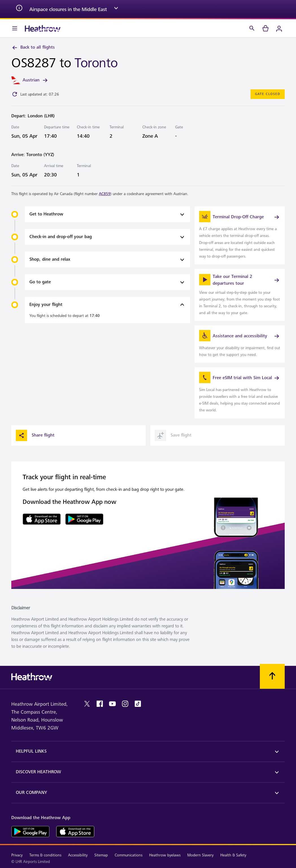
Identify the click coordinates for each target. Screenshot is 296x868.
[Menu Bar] (15, 28)
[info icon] (19, 9)
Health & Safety (233, 855)
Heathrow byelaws (165, 855)
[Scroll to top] (272, 676)
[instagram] (125, 704)
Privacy (17, 855)
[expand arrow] (116, 9)
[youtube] (112, 704)
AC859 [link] (105, 194)
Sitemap (101, 855)
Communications (129, 855)
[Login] (279, 28)
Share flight (35, 435)
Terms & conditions (45, 855)
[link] (240, 235)
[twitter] (87, 704)
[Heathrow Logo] (43, 28)
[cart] (265, 28)
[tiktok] (138, 704)
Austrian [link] (36, 80)
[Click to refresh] (15, 94)
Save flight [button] (173, 435)
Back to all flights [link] (33, 47)
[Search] (252, 28)
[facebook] (100, 704)
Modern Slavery (200, 855)
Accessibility (78, 855)
